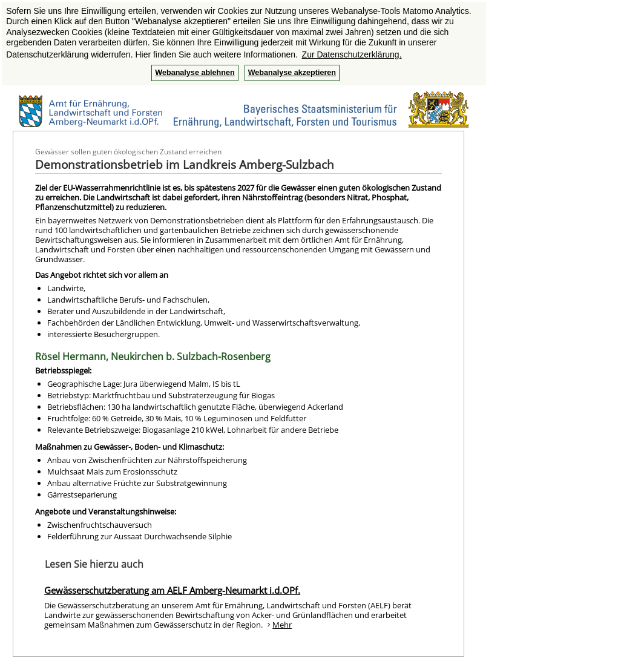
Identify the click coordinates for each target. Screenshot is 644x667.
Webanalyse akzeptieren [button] (292, 73)
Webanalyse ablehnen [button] (195, 73)
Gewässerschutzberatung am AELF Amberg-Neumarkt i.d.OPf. (172, 590)
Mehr (282, 625)
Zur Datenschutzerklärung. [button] (352, 54)
